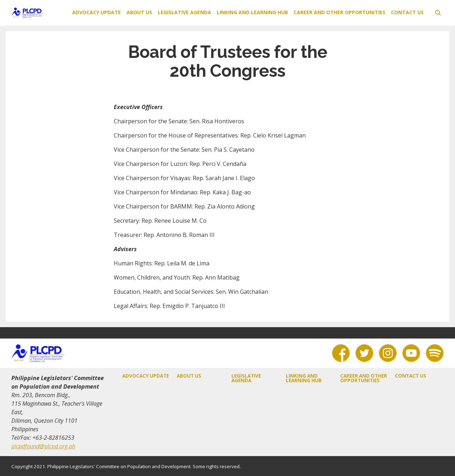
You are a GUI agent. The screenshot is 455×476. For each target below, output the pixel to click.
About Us (139, 12)
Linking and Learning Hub (252, 12)
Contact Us (407, 12)
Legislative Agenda (184, 12)
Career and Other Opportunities (339, 12)
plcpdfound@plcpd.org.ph (43, 446)
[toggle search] (438, 13)
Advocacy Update (97, 12)
